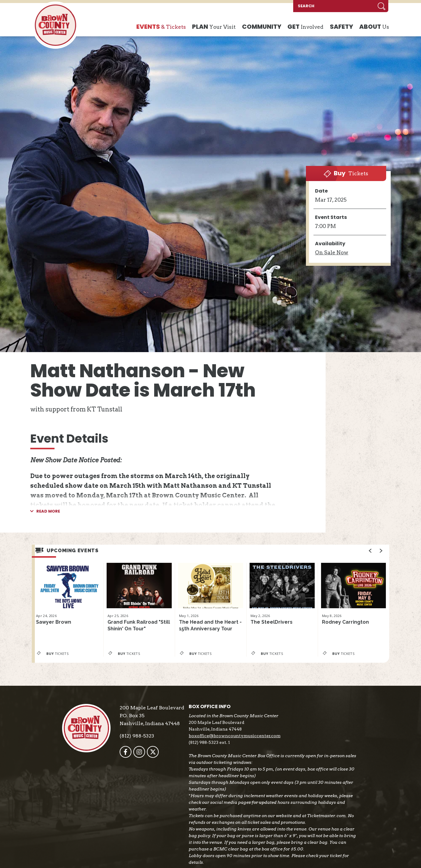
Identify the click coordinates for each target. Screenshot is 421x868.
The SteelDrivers (272, 622)
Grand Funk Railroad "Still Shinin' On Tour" (139, 625)
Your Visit (214, 27)
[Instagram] (139, 752)
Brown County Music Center (55, 25)
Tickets (346, 173)
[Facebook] (126, 752)
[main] (210, 361)
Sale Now (332, 252)
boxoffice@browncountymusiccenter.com (235, 736)
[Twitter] (153, 752)
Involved (305, 27)
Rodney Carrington (345, 622)
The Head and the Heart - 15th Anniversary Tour (210, 625)
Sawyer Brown (54, 622)
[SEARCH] (334, 6)
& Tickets (161, 27)
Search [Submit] (381, 6)
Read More (48, 511)
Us (374, 27)
